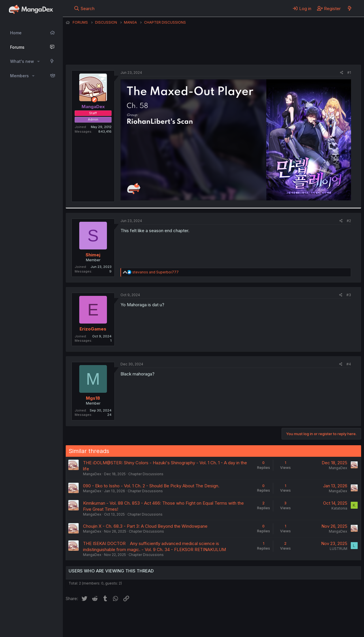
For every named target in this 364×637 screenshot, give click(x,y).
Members (19, 76)
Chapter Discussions (146, 474)
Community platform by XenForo (314, 624)
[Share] (342, 73)
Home (16, 33)
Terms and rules (173, 617)
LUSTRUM (338, 549)
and (155, 272)
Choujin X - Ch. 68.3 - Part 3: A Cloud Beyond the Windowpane (145, 526)
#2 (349, 221)
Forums (17, 47)
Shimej (93, 255)
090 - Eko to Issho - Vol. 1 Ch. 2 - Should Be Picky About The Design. (151, 486)
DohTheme (306, 629)
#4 (349, 364)
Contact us (141, 617)
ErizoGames (93, 329)
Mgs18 (93, 398)
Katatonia (339, 508)
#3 (349, 295)
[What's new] (349, 8)
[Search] (84, 8)
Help (231, 617)
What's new (22, 61)
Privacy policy (207, 617)
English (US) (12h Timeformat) (95, 617)
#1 (349, 73)
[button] (38, 61)
